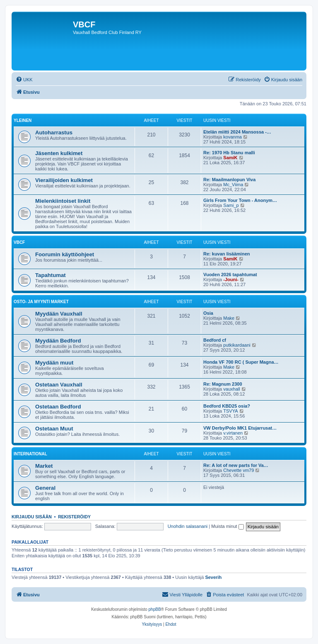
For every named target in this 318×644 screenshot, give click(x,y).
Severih (213, 577)
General (45, 488)
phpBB (155, 609)
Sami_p (231, 205)
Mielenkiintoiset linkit (63, 201)
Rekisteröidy (74, 517)
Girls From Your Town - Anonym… (240, 200)
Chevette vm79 (238, 470)
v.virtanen (233, 433)
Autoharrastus (54, 132)
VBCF (19, 242)
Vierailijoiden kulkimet (64, 180)
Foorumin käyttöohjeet (65, 254)
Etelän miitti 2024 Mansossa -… (237, 132)
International (30, 454)
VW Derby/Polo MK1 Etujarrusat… (240, 428)
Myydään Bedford (58, 341)
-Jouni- (231, 279)
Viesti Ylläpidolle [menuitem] (182, 594)
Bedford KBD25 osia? (227, 406)
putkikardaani (237, 345)
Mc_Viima (233, 185)
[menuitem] (24, 80)
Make (229, 318)
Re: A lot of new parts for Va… (236, 465)
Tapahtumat (51, 275)
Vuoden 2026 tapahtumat (230, 275)
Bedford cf (215, 340)
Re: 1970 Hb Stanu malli (229, 153)
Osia (208, 313)
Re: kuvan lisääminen (227, 254)
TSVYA (230, 411)
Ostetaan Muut (54, 429)
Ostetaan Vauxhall (59, 385)
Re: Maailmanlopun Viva (229, 180)
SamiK (230, 158)
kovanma (232, 137)
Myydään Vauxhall (59, 314)
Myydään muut (54, 363)
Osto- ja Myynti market (41, 302)
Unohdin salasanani (188, 526)
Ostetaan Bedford (58, 407)
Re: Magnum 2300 (223, 384)
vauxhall (231, 389)
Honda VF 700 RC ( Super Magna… (241, 362)
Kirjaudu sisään (32, 517)
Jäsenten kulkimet (59, 153)
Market (44, 466)
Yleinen (23, 120)
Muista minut (227, 526)
